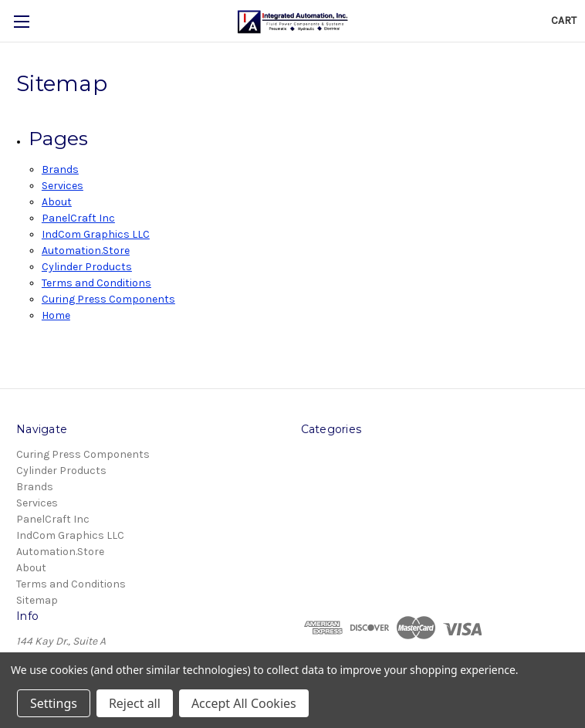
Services (63, 186)
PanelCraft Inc (78, 218)
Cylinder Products (87, 267)
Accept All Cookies (244, 703)
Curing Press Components (108, 299)
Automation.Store (86, 251)
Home (56, 315)
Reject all (135, 703)
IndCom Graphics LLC (96, 234)
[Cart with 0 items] (564, 20)
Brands (60, 169)
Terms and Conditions (96, 283)
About (57, 202)
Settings (54, 703)
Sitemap (37, 600)
